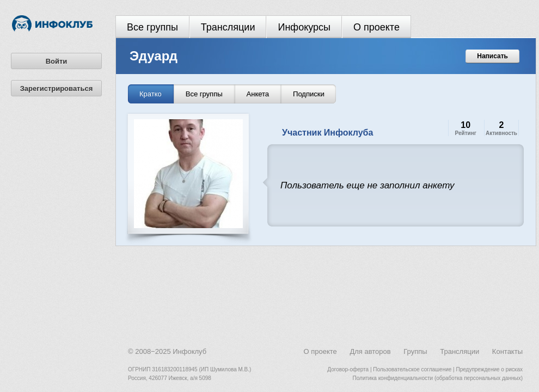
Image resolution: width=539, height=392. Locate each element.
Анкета (258, 94)
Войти (57, 61)
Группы (415, 351)
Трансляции (228, 27)
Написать (492, 56)
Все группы (152, 27)
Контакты (507, 351)
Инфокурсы (304, 27)
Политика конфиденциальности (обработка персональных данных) (438, 378)
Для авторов (370, 351)
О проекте (376, 27)
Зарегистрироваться (57, 88)
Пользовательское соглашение (412, 369)
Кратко (151, 94)
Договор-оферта (348, 369)
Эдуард (154, 56)
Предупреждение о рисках (489, 369)
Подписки (309, 94)
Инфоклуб (189, 351)
